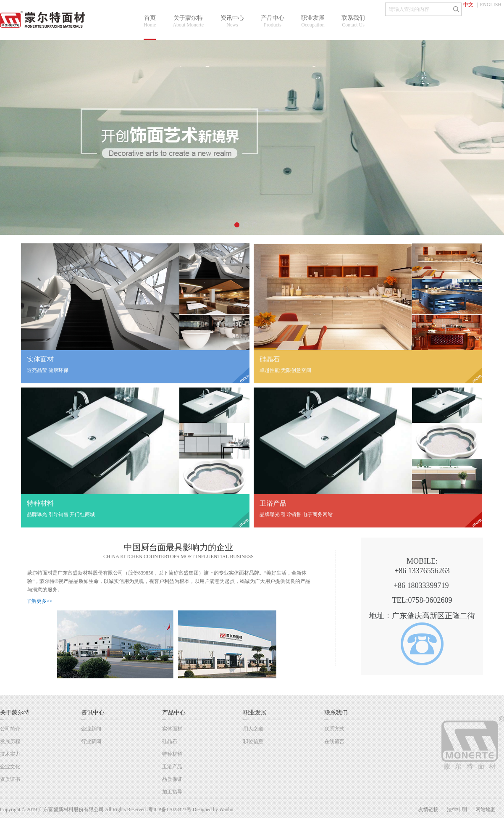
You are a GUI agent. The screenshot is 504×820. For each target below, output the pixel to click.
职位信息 (253, 741)
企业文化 (10, 767)
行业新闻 (91, 741)
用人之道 (253, 729)
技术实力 (10, 754)
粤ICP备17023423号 (170, 809)
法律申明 (457, 809)
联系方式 (334, 729)
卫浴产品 (172, 767)
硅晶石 (170, 741)
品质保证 (172, 779)
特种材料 (172, 754)
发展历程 (10, 741)
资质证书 (10, 779)
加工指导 (172, 792)
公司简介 (10, 729)
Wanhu (226, 809)
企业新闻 (91, 729)
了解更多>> (39, 601)
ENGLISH (491, 5)
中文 (468, 5)
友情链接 (428, 809)
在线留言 (334, 741)
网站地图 (486, 809)
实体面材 (172, 729)
